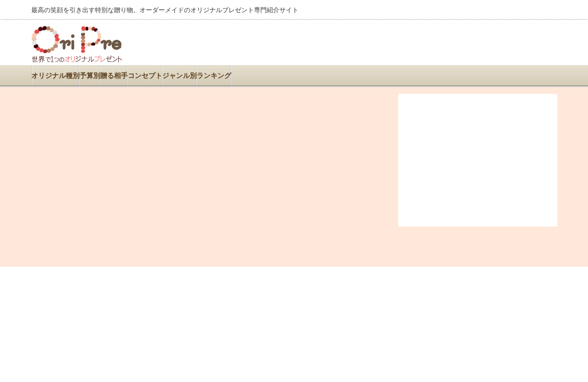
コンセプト (145, 76)
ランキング (214, 76)
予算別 (90, 76)
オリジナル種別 (55, 76)
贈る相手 (114, 76)
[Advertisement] (433, 42)
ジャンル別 (179, 76)
